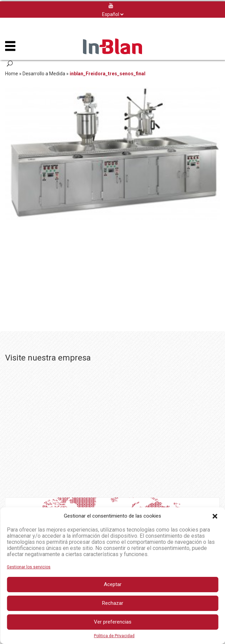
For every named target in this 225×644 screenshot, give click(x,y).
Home (12, 74)
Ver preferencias (113, 622)
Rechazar (113, 603)
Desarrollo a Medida (44, 74)
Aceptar (113, 584)
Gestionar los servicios (29, 567)
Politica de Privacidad (114, 636)
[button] (215, 516)
